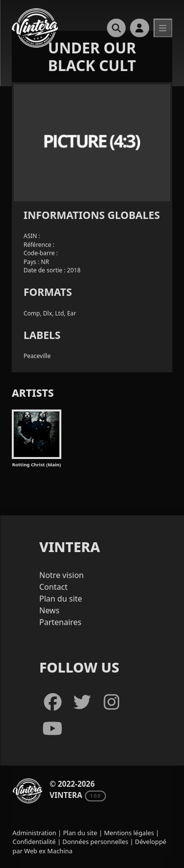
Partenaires (60, 622)
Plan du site (61, 599)
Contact (53, 587)
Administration (35, 833)
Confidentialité (34, 842)
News (49, 610)
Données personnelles (95, 842)
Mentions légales (129, 833)
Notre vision (62, 575)
